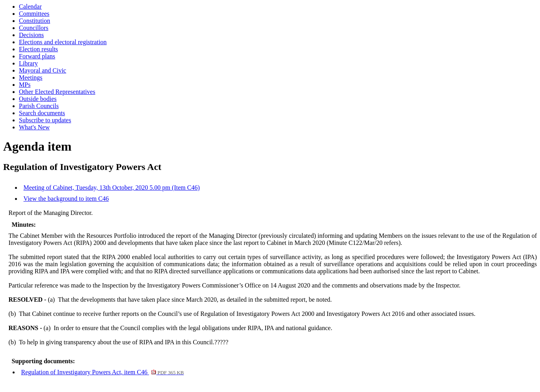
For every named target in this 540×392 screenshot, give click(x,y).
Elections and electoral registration (63, 42)
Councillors (34, 28)
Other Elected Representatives (57, 92)
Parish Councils (39, 106)
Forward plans (37, 56)
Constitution (34, 21)
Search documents (42, 113)
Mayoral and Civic (43, 70)
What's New (34, 127)
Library (28, 63)
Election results (38, 49)
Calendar (30, 7)
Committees (34, 14)
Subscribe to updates (45, 120)
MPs (25, 85)
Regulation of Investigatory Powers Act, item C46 (103, 372)
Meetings (31, 77)
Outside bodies (38, 99)
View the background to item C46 (66, 199)
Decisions (31, 35)
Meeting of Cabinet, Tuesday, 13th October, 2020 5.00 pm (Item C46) (112, 188)
